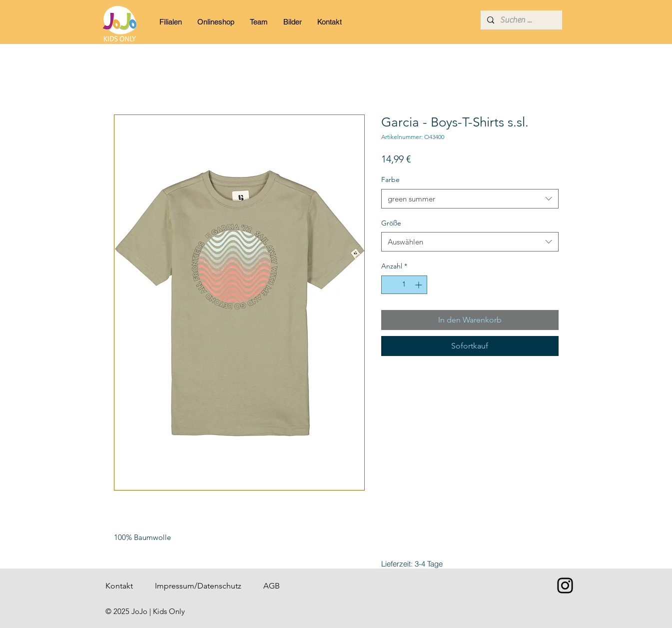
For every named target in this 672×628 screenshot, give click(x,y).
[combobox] (470, 199)
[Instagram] (565, 585)
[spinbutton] (404, 285)
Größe (391, 223)
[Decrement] (389, 285)
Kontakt (119, 586)
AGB (272, 586)
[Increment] (419, 285)
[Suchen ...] (521, 20)
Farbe (390, 179)
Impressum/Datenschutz (198, 586)
